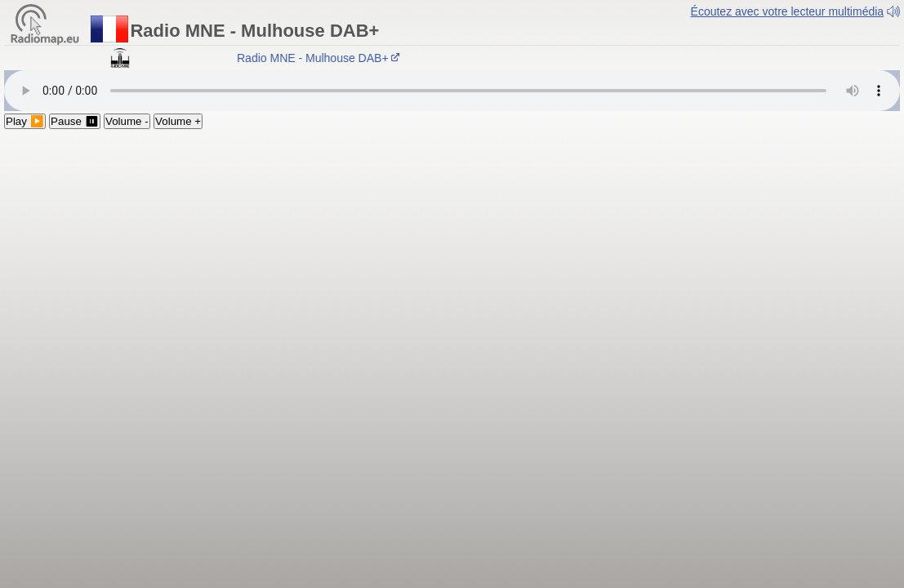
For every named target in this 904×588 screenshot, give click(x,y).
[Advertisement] (452, 252)
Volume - (127, 121)
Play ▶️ (25, 121)
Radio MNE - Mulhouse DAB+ (321, 58)
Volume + (178, 121)
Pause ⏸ (75, 121)
